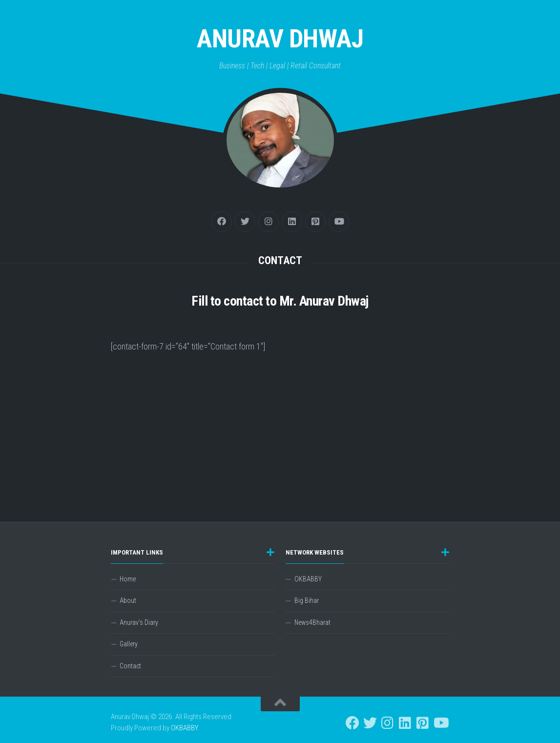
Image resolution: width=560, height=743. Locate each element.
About (128, 600)
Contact (130, 666)
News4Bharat (312, 622)
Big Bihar (307, 600)
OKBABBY (308, 579)
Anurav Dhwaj (280, 39)
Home (128, 579)
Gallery (129, 644)
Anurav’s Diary (139, 622)
